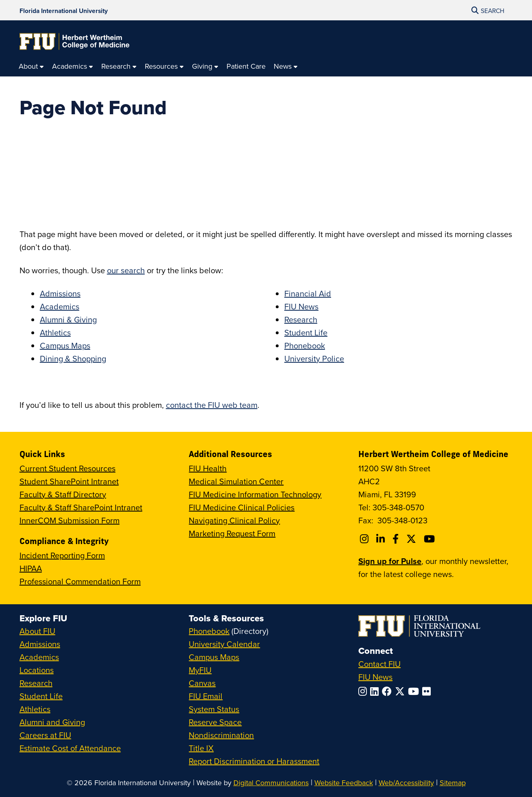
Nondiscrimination (221, 735)
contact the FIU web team (212, 405)
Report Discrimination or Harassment (254, 761)
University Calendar (224, 644)
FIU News (301, 306)
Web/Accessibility (406, 783)
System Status (214, 709)
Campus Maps (65, 345)
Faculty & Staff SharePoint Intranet (81, 507)
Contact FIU (379, 664)
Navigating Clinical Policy (234, 520)
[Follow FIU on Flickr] (428, 691)
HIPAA (31, 568)
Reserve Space (215, 722)
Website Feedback (344, 783)
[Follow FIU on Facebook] (388, 691)
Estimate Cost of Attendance (70, 748)
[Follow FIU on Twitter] (401, 691)
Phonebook (305, 345)
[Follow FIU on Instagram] (364, 691)
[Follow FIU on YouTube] (415, 691)
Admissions (60, 293)
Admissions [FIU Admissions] (40, 644)
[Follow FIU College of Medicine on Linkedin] (382, 539)
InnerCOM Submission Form (70, 520)
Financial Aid (308, 293)
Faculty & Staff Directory (63, 494)
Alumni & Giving (68, 319)
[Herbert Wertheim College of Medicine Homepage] (74, 41)
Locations (37, 670)
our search (126, 270)
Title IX (201, 748)
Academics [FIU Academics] (39, 657)
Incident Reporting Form (62, 555)
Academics (60, 306)
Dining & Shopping (73, 358)
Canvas (202, 683)
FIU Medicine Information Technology (255, 494)
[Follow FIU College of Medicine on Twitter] (412, 539)
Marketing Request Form (232, 533)
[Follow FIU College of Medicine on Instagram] (365, 539)
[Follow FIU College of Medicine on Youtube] (431, 539)
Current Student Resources (68, 468)
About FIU (37, 631)
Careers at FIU (45, 735)
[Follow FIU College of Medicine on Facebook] (397, 539)
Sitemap (453, 783)
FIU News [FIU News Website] (375, 677)
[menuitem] (31, 66)
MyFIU (200, 670)
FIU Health (208, 468)
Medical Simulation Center (236, 481)
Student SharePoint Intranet (69, 481)
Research (301, 319)
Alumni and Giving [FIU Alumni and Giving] (52, 722)
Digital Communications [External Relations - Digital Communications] (271, 783)
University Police (314, 358)
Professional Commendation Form (80, 581)
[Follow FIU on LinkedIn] (376, 691)
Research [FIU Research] (36, 683)
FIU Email (206, 696)
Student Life (306, 332)
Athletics (55, 332)
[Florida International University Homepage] (64, 10)
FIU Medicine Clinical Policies (242, 507)
